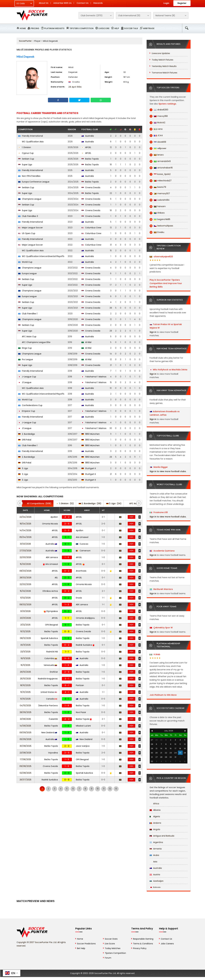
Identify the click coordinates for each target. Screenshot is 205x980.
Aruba (154, 855)
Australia (88, 136)
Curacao (82, 544)
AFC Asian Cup (27, 337)
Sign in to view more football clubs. (168, 471)
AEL (56, 578)
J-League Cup (27, 377)
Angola (155, 829)
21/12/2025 (25, 625)
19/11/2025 (25, 658)
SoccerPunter (25, 41)
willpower (158, 148)
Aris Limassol (82, 537)
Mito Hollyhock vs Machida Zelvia (170, 370)
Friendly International (30, 136)
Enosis (79, 598)
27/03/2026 (25, 551)
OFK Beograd (51, 625)
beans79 (158, 187)
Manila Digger (159, 467)
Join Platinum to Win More (163, 695)
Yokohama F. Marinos (94, 377)
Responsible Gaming (143, 939)
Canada (52, 699)
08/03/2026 (25, 571)
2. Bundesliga (26, 434)
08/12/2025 (25, 638)
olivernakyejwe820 (161, 257)
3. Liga (23, 468)
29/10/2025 (25, 672)
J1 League (25, 382)
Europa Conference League (34, 182)
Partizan (80, 685)
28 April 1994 (75, 87)
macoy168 (159, 116)
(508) (38, 503)
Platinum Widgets (54, 28)
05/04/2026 (25, 537)
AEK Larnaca (52, 557)
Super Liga (25, 165)
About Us (44, 3)
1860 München (91, 434)
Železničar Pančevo (48, 706)
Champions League (30, 199)
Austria (155, 875)
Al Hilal (86, 342)
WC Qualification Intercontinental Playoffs (41, 256)
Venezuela (50, 665)
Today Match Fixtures (162, 60)
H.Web (155, 654)
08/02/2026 (25, 605)
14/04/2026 (25, 530)
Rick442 (157, 123)
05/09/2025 (25, 739)
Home (23, 28)
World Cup (25, 262)
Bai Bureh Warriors (161, 589)
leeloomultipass (161, 226)
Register (182, 3)
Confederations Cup (30, 405)
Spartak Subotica (49, 638)
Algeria (155, 816)
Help (117, 28)
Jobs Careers (167, 944)
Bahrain (155, 887)
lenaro (157, 155)
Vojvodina (53, 753)
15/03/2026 (25, 564)
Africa (154, 804)
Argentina (156, 842)
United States (49, 692)
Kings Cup (25, 348)
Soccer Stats (111, 939)
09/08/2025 (25, 766)
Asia (153, 862)
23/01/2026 (25, 618)
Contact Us (83, 3)
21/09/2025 (25, 719)
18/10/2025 (25, 685)
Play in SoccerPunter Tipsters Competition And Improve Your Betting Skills (166, 283)
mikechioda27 (161, 181)
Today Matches (113, 948)
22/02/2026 (25, 584)
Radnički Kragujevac (48, 679)
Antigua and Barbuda (162, 836)
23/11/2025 (25, 652)
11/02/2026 (25, 598)
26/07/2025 (25, 780)
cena (156, 129)
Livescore (104, 28)
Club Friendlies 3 (28, 216)
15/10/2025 (25, 692)
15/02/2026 (25, 591)
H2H (131, 517)
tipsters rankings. (167, 104)
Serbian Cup (26, 159)
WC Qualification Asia (31, 142)
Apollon (54, 517)
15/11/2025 (25, 665)
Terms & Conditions (143, 944)
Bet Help (81, 948)
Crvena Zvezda (91, 187)
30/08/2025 (25, 746)
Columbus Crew (91, 228)
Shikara (157, 213)
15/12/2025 (25, 631)
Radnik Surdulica (85, 645)
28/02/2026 (25, 578)
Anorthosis (81, 571)
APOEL (86, 147)
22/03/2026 (25, 557)
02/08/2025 (25, 773)
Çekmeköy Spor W (161, 628)
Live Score (110, 944)
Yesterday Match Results (164, 66)
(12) (65, 503)
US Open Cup (27, 233)
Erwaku (157, 232)
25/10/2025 (25, 679)
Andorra (155, 823)
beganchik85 (160, 219)
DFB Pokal (25, 440)
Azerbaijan (157, 881)
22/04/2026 (25, 517)
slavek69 (158, 142)
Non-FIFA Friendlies (29, 176)
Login (166, 3)
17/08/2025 (25, 759)
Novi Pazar (81, 712)
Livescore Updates (161, 53)
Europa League (27, 273)
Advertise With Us (62, 3)
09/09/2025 (25, 732)
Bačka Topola (90, 159)
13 (116, 789)
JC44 (156, 136)
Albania (155, 810)
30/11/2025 (25, 645)
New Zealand (49, 732)
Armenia (156, 849)
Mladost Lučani (83, 726)
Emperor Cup (27, 411)
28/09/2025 (25, 712)
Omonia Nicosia (50, 524)
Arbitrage (149, 28)
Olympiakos (51, 611)
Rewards (98, 3)
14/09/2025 (25, 726)
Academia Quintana (162, 551)
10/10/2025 (25, 699)
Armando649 (160, 161)
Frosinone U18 (159, 512)
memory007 (160, 194)
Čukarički (53, 719)
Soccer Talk (131, 28)
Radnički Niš (52, 652)
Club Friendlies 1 (28, 314)
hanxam (158, 206)
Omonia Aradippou (85, 618)
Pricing (35, 28)
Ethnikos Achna (50, 591)
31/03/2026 (25, 544)
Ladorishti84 (160, 200)
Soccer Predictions (86, 944)
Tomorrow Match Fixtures (164, 73)
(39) (90, 503)
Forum (108, 958)
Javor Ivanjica (83, 746)
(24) (114, 503)
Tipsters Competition (81, 28)
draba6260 (159, 110)
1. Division (25, 147)
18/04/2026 (25, 524)
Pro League (26, 359)
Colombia (51, 658)
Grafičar (54, 672)
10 (98, 789)
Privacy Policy (140, 948)
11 (104, 789)
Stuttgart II (89, 468)
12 (110, 789)
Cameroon (83, 551)
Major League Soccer (30, 228)
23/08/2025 (25, 753)
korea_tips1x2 (160, 174)
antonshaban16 (161, 168)
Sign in (153, 332)
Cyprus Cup (26, 153)
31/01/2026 (25, 611)
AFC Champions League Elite (34, 342)
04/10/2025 (25, 706)
